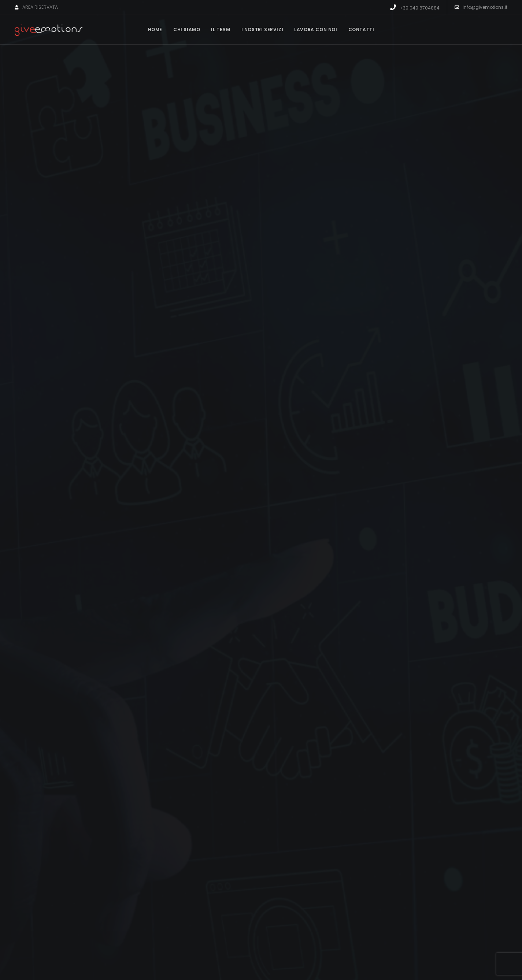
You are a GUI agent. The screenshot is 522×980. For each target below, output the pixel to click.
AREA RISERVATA (36, 7)
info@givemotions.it (481, 7)
